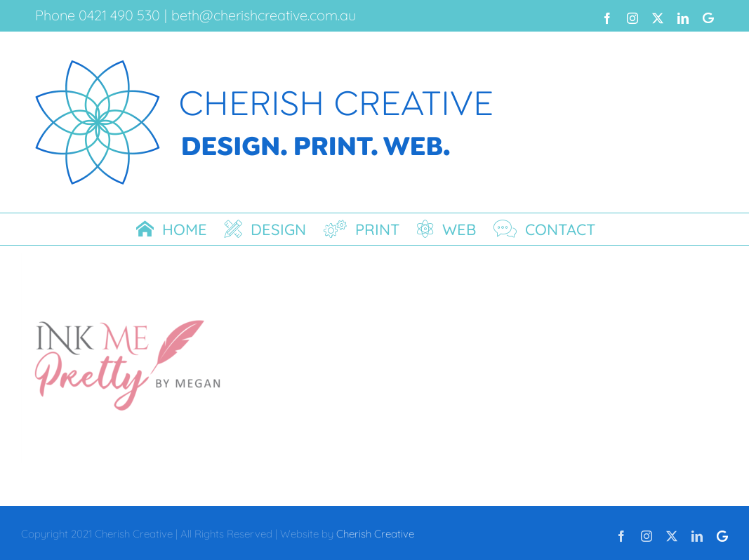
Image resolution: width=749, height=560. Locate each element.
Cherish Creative (375, 534)
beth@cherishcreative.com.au (264, 15)
